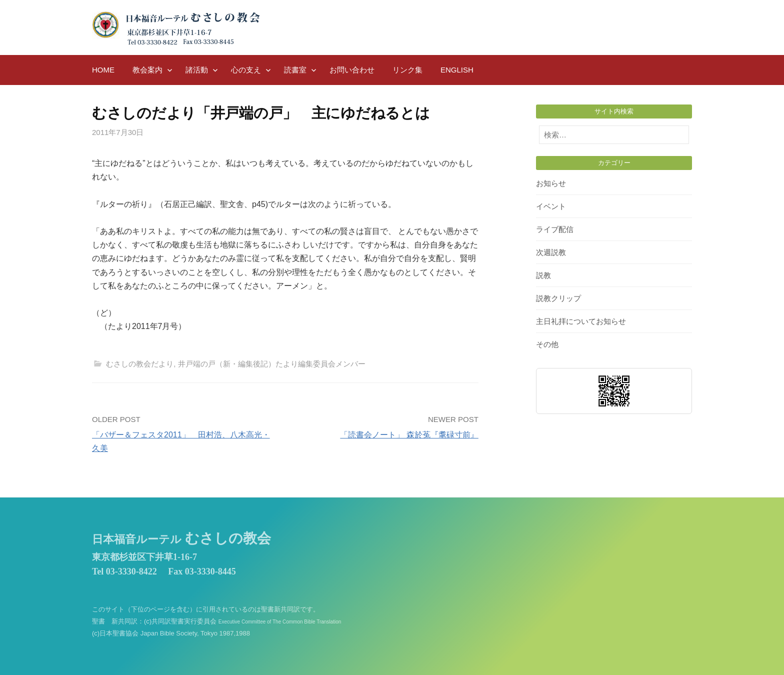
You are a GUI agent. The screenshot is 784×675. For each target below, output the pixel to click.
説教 (543, 275)
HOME (103, 70)
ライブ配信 (555, 229)
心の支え (246, 70)
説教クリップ (558, 298)
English (457, 70)
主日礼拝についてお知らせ (581, 321)
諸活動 (197, 70)
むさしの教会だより (140, 364)
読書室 (295, 70)
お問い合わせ (352, 70)
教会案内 (147, 70)
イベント (551, 206)
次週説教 (551, 252)
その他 (547, 344)
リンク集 (407, 70)
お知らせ (551, 183)
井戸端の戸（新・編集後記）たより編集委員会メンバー (272, 364)
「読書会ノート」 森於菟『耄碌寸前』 (409, 435)
